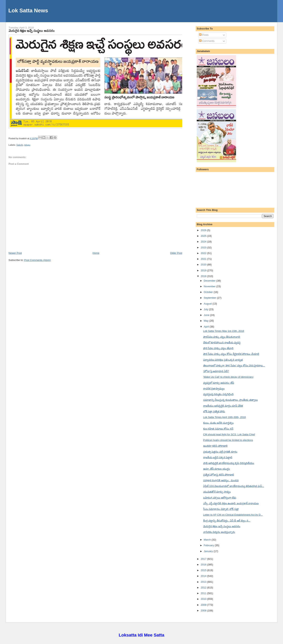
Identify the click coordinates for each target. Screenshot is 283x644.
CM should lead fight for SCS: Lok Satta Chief (229, 434)
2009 (204, 605)
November (210, 286)
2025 (204, 236)
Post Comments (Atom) (37, 260)
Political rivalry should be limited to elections (228, 440)
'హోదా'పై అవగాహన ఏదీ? (216, 371)
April (207, 327)
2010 (204, 599)
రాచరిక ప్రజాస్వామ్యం (214, 388)
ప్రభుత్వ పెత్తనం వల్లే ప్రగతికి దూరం (220, 452)
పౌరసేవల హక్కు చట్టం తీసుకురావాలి (222, 337)
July (206, 309)
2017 (204, 559)
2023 (204, 247)
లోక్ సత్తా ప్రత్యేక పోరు (214, 411)
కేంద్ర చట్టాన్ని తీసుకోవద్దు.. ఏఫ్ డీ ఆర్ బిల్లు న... (227, 521)
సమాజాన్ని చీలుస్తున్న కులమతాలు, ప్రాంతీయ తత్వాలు (231, 400)
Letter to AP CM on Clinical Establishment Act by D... (233, 515)
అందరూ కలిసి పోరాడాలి (215, 446)
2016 (204, 565)
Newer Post (15, 253)
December (210, 281)
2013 (204, 582)
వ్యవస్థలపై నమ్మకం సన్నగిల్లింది (218, 394)
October (209, 292)
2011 (204, 593)
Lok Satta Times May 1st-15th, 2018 (224, 331)
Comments (207, 41)
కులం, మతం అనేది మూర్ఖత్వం (218, 423)
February (209, 545)
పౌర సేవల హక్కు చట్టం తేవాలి (218, 348)
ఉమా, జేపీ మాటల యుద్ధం (217, 469)
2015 (204, 570)
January (209, 551)
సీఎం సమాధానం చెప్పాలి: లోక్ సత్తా (221, 509)
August (208, 304)
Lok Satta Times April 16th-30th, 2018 (225, 417)
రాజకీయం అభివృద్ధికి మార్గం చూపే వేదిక (223, 406)
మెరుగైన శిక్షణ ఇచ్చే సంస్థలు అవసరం (32, 31)
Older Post (176, 253)
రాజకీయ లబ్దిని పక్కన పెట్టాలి (218, 457)
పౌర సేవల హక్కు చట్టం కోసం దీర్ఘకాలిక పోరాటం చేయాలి (231, 354)
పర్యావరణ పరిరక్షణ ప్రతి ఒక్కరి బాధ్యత (223, 360)
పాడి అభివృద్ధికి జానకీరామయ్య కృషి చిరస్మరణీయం (229, 463)
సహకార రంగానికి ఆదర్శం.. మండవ (221, 480)
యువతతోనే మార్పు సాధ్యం (217, 492)
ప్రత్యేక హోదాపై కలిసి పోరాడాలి (219, 475)
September (210, 298)
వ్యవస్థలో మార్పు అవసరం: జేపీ (219, 383)
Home (96, 253)
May (207, 321)
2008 (204, 611)
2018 (204, 276)
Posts (204, 35)
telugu (27, 145)
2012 (204, 588)
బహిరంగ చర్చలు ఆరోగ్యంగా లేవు (220, 498)
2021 (204, 259)
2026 (204, 230)
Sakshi (20, 145)
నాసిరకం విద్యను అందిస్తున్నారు (219, 532)
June (207, 315)
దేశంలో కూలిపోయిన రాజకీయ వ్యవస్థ (222, 343)
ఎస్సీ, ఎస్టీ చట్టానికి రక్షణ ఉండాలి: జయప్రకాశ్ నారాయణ (231, 503)
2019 (204, 270)
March (208, 540)
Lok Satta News (28, 11)
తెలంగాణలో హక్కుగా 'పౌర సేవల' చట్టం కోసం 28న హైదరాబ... (234, 365)
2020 (204, 265)
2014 (204, 576)
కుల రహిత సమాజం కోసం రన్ (218, 429)
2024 (204, 242)
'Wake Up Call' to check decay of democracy (228, 377)
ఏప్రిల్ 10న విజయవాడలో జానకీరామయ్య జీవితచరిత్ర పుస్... (234, 486)
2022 (204, 253)
